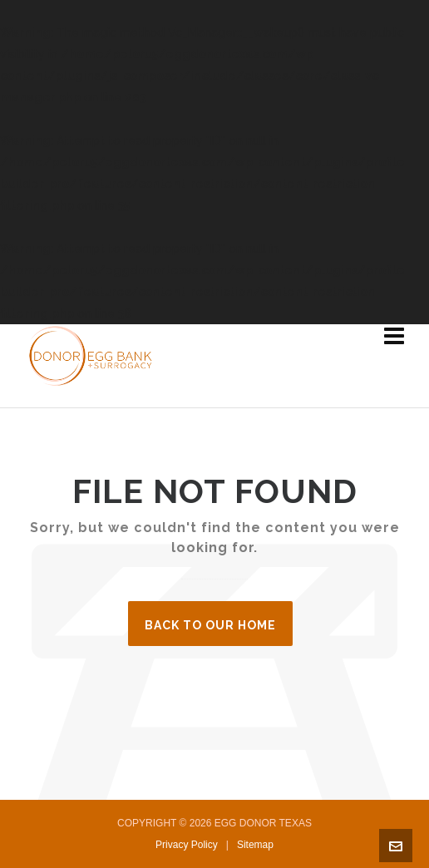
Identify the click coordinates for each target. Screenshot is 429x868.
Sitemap (255, 845)
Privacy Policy (187, 845)
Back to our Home (210, 625)
